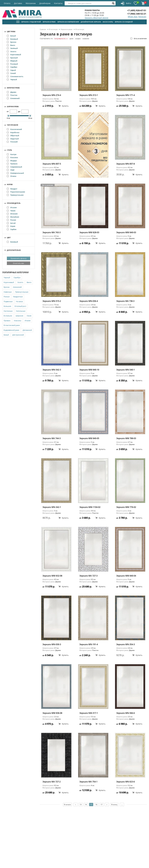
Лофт (11, 170)
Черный (12, 79)
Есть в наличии (139, 38)
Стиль (9, 150)
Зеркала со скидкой (124, 22)
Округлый (13, 139)
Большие (7, 306)
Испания (12, 214)
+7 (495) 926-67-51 (137, 10)
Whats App (133, 17)
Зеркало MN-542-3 (52, 370)
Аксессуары (108, 22)
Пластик (12, 95)
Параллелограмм (16, 192)
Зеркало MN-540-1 (126, 370)
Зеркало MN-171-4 (126, 95)
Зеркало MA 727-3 (88, 576)
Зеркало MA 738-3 (125, 301)
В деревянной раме (11, 330)
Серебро (12, 67)
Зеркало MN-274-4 (52, 95)
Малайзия (13, 217)
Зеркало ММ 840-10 (89, 370)
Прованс (12, 164)
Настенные (8, 311)
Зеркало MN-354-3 (126, 644)
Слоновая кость (15, 76)
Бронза (12, 42)
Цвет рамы (11, 32)
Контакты (58, 3)
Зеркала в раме (49, 22)
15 (91, 805)
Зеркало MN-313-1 (89, 95)
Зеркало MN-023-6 (126, 782)
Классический (14, 129)
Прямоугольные (22, 292)
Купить (63, 106)
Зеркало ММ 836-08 (52, 713)
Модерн (12, 161)
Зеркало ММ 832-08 (52, 576)
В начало (67, 805)
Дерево (12, 92)
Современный (14, 167)
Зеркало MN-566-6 (126, 713)
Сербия (12, 229)
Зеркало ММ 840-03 (126, 232)
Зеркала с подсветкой (31, 22)
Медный (12, 61)
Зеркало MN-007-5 (52, 164)
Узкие (29, 316)
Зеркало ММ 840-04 (126, 576)
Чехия (11, 211)
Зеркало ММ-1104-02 (90, 507)
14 (86, 805)
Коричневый (14, 55)
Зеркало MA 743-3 (52, 232)
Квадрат (12, 189)
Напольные (21, 311)
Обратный (13, 135)
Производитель (14, 203)
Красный (12, 58)
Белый (11, 36)
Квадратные (18, 297)
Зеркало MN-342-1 (52, 507)
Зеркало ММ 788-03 (126, 438)
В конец (114, 805)
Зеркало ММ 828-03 (89, 232)
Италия (12, 207)
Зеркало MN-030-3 (52, 644)
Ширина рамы (13, 107)
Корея (11, 226)
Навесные (8, 292)
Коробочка (13, 132)
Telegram (142, 17)
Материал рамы (13, 88)
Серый (11, 70)
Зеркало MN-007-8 (126, 164)
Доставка (18, 3)
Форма (10, 184)
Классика (12, 157)
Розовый (12, 64)
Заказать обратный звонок (97, 18)
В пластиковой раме (12, 325)
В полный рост (20, 306)
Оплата (7, 3)
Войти (126, 3)
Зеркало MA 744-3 (52, 438)
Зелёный (12, 48)
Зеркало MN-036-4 (89, 301)
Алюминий (13, 98)
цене (71, 39)
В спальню (8, 316)
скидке (78, 39)
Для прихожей (18, 335)
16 (96, 805)
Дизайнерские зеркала (91, 22)
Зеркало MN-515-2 (52, 301)
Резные (7, 297)
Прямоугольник (15, 195)
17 (102, 805)
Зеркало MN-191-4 (89, 644)
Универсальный (15, 173)
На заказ (19, 301)
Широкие (19, 316)
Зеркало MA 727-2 (52, 782)
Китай (11, 223)
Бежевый (12, 39)
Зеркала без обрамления (68, 22)
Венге (11, 45)
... (122, 805)
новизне (86, 39)
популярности (61, 39)
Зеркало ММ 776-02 (126, 507)
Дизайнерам (45, 3)
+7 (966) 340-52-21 (137, 14)
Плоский (12, 142)
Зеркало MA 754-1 (88, 782)
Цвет (9, 238)
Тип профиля (12, 125)
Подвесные (8, 301)
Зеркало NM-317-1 (89, 713)
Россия (11, 220)
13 (81, 805)
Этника (12, 176)
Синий (11, 73)
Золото (12, 51)
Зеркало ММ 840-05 (89, 438)
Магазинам (31, 3)
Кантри (12, 154)
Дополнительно (14, 250)
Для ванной (27, 330)
